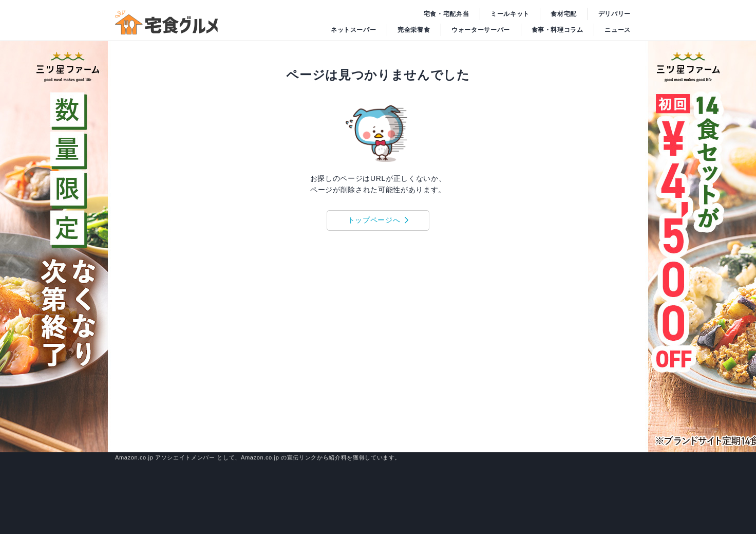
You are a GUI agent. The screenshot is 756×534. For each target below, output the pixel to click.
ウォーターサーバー (481, 30)
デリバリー (615, 14)
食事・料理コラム (557, 30)
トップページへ (374, 220)
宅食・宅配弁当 (447, 14)
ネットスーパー (354, 30)
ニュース (618, 30)
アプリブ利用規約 (560, 421)
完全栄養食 (414, 30)
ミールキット (510, 14)
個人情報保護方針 (617, 421)
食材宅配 (564, 14)
